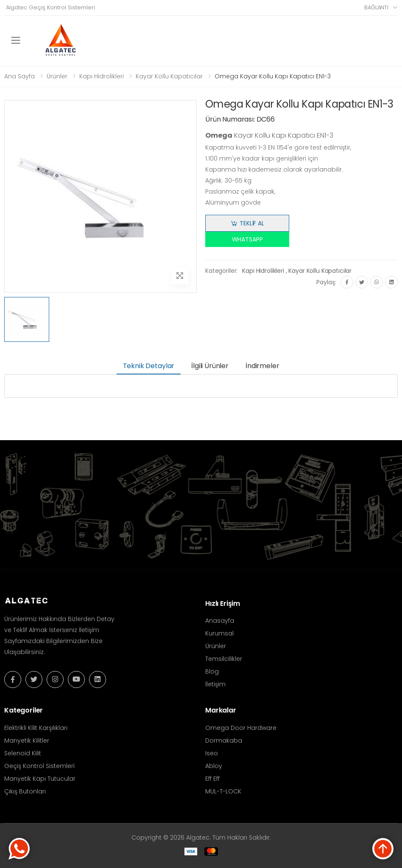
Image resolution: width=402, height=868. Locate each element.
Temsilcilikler (224, 659)
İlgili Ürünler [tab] (210, 366)
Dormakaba (224, 740)
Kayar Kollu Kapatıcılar (169, 76)
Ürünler (57, 76)
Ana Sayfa (20, 76)
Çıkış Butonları (25, 791)
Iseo (212, 753)
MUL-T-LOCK (223, 791)
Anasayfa (220, 621)
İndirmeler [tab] (262, 366)
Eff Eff (212, 779)
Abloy (214, 766)
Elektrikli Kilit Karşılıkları (36, 728)
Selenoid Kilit (23, 753)
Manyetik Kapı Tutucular (40, 779)
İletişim (215, 684)
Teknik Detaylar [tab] (149, 366)
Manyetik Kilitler (27, 740)
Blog (212, 671)
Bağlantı (376, 7)
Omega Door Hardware (241, 728)
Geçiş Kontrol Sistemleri (39, 766)
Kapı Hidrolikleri (102, 76)
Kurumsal (219, 633)
